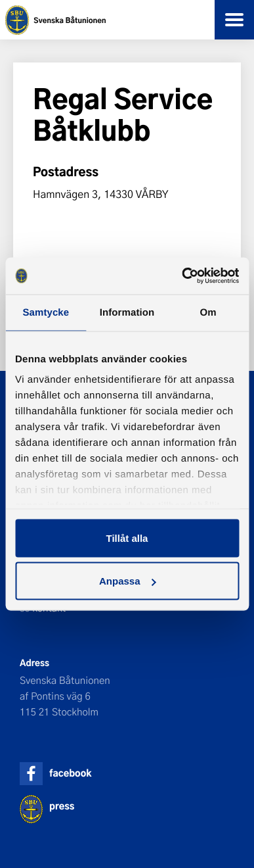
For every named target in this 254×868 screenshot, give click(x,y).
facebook (70, 773)
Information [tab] (127, 312)
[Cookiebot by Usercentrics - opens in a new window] (182, 276)
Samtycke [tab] (46, 312)
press (62, 806)
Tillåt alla (127, 538)
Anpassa (128, 581)
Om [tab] (208, 312)
